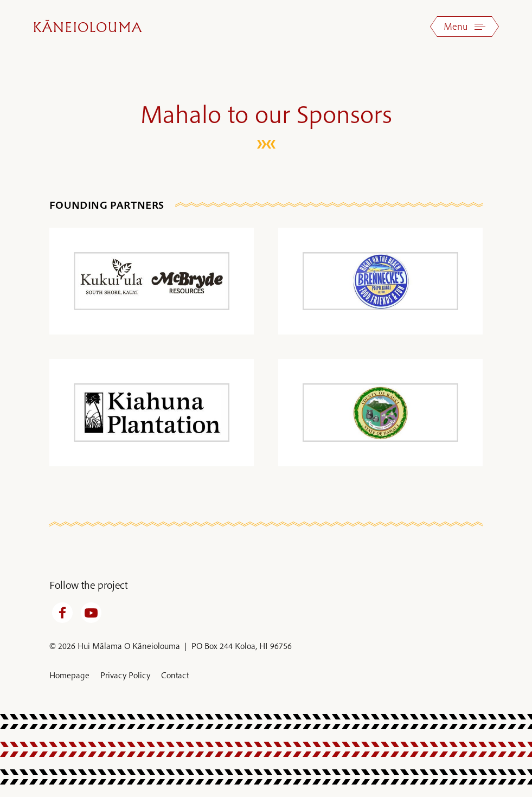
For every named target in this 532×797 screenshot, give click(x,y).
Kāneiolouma (88, 28)
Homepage (69, 675)
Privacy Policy (125, 675)
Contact (175, 675)
